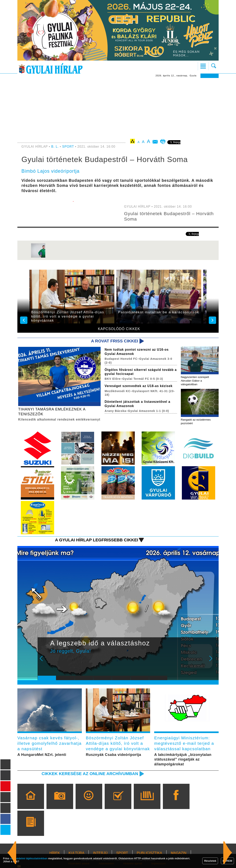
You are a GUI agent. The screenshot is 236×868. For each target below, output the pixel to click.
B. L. (56, 147)
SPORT (68, 147)
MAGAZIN (179, 853)
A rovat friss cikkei (115, 341)
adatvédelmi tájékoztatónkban (29, 858)
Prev (44, 661)
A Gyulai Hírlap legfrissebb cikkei (96, 540)
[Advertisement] (118, 108)
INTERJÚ (100, 853)
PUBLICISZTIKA (150, 853)
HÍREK (55, 853)
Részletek (210, 861)
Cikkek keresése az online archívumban (90, 774)
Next (213, 661)
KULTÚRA (76, 853)
